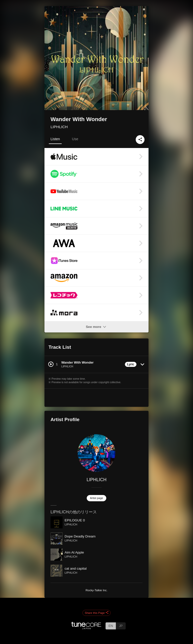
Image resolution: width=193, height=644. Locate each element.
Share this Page (96, 613)
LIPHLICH (59, 127)
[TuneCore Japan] (86, 628)
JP (121, 626)
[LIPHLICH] (96, 453)
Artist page (96, 498)
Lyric (131, 364)
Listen (55, 139)
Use (75, 139)
